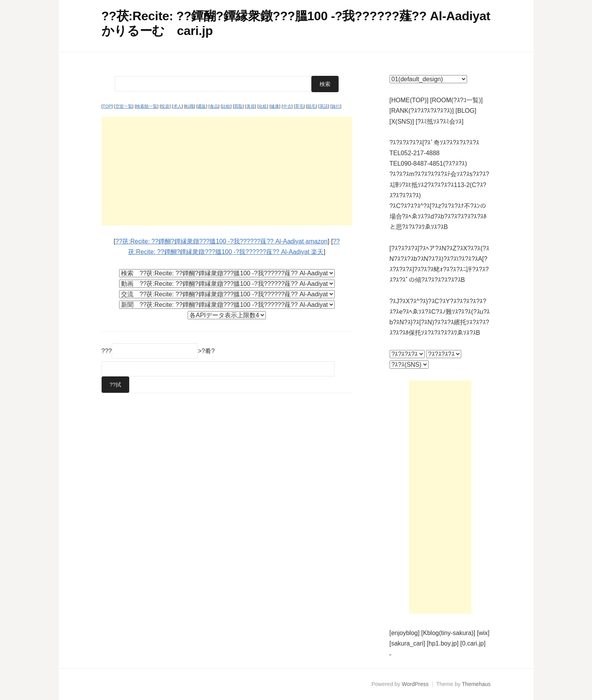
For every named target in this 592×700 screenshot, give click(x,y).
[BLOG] (466, 111)
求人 (177, 106)
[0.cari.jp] (473, 643)
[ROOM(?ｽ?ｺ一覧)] (456, 100)
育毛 (299, 106)
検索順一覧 (147, 106)
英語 (324, 106)
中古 (287, 106)
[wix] (483, 633)
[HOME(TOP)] (409, 100)
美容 (251, 106)
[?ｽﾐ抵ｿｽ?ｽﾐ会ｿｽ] (440, 122)
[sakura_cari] (408, 643)
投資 (165, 106)
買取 (238, 106)
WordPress (415, 684)
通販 (202, 106)
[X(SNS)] (402, 122)
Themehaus (476, 684)
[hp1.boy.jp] (443, 643)
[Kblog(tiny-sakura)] (448, 633)
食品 (214, 106)
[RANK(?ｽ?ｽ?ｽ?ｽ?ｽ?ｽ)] (422, 111)
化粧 (263, 106)
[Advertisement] (227, 171)
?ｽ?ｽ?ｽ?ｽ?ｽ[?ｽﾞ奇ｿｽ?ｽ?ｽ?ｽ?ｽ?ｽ (434, 143)
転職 (190, 106)
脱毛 (311, 106)
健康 (275, 106)
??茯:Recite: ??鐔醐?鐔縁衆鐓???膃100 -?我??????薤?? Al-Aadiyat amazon (222, 241)
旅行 (336, 106)
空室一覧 (124, 106)
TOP (107, 106)
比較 (226, 106)
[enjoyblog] (405, 633)
